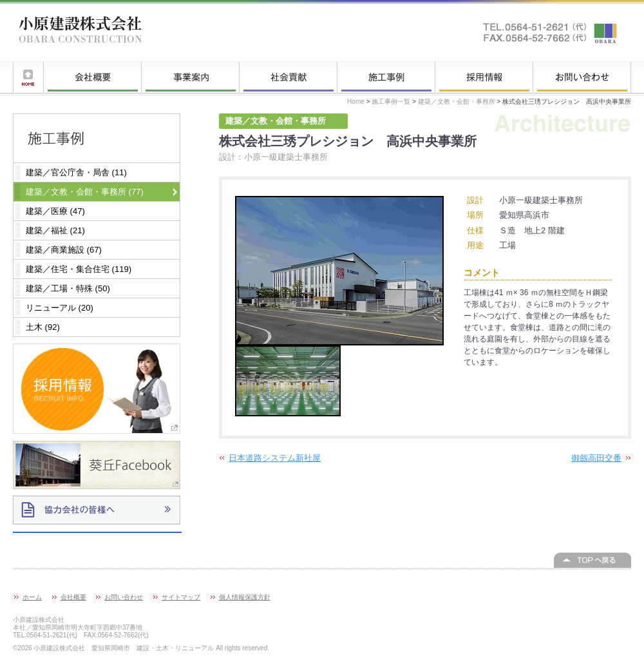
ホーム (28, 77)
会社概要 (93, 77)
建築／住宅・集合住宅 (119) (79, 269)
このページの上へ (592, 560)
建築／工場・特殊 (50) (68, 288)
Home (356, 102)
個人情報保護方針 (245, 597)
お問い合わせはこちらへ (551, 32)
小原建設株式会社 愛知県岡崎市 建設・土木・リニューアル (80, 32)
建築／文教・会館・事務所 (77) (85, 192)
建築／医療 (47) (55, 211)
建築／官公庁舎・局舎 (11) (76, 172)
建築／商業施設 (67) (64, 250)
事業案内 (191, 77)
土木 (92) (43, 327)
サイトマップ (181, 597)
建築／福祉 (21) (55, 230)
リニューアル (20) (60, 308)
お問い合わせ (582, 77)
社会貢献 (289, 77)
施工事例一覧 (386, 77)
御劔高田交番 (596, 458)
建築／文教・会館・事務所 (457, 102)
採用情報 (484, 77)
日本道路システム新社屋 (275, 458)
